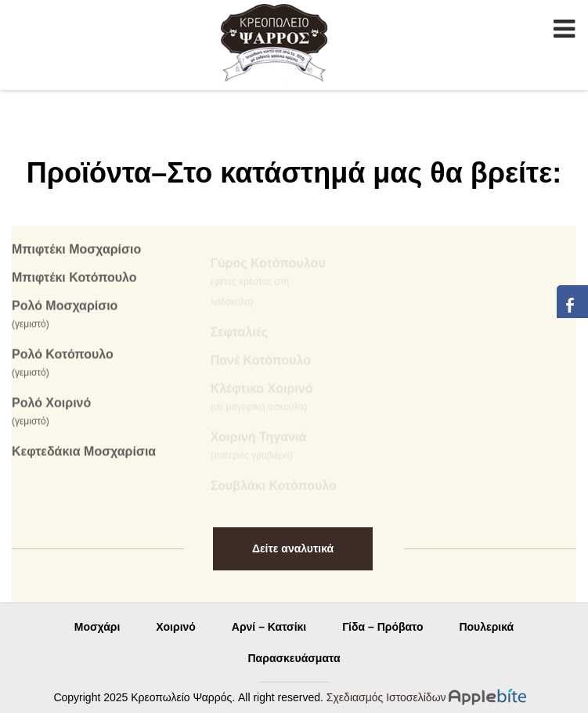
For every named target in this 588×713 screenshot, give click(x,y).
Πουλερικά (486, 627)
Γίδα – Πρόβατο (382, 627)
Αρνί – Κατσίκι (269, 627)
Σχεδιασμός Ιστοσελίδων (386, 697)
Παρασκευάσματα (294, 658)
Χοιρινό (176, 627)
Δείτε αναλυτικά (293, 548)
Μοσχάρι (97, 627)
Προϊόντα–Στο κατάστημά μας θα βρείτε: (294, 173)
